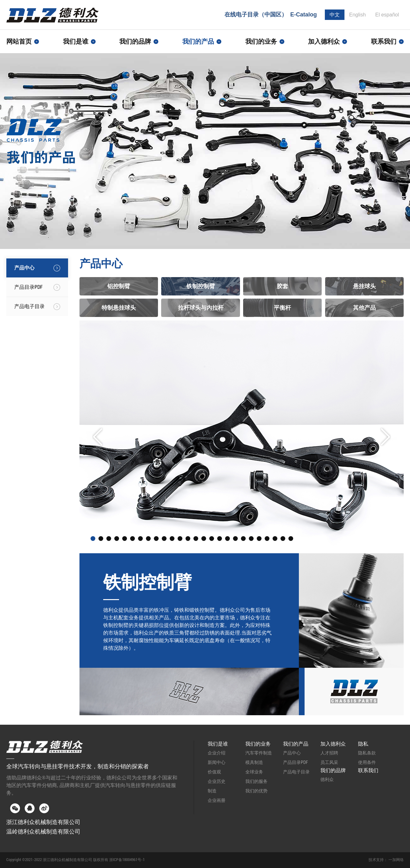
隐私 (363, 744)
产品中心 (292, 753)
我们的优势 (256, 791)
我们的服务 (256, 781)
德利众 (327, 779)
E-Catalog (304, 15)
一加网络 (396, 860)
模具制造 (254, 762)
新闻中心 (217, 762)
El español (387, 15)
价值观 (214, 772)
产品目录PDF (296, 762)
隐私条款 (367, 753)
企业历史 (217, 781)
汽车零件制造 (259, 753)
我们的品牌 (333, 770)
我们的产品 (296, 744)
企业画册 (217, 800)
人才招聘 (329, 753)
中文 (335, 15)
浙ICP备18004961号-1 (127, 860)
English (357, 15)
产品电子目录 (296, 772)
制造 (212, 791)
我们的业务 (258, 744)
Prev (98, 437)
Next (385, 437)
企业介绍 (217, 753)
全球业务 (254, 772)
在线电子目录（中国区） (256, 15)
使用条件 (367, 762)
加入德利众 (333, 744)
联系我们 (387, 41)
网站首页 (23, 41)
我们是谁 (218, 744)
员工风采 (329, 762)
